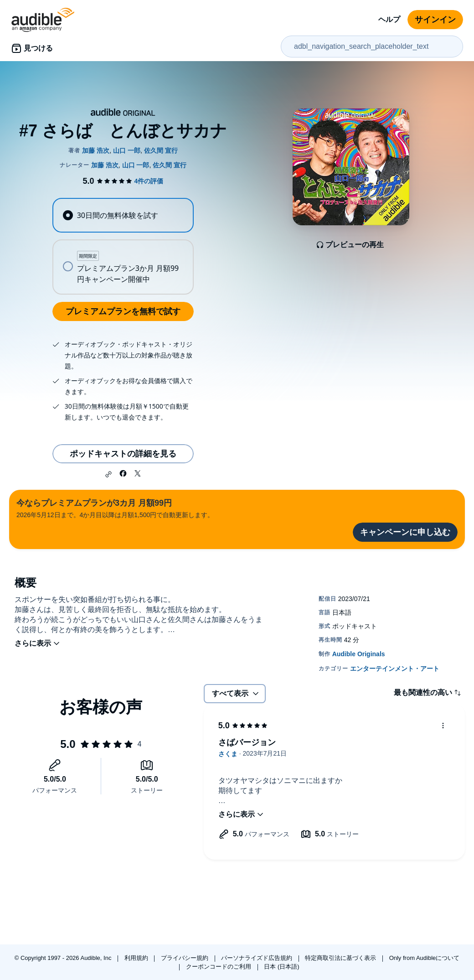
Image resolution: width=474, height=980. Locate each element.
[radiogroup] (123, 246)
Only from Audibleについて (425, 958)
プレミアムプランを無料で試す (123, 311)
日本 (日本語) (281, 967)
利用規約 (137, 958)
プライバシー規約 (185, 958)
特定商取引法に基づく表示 (341, 958)
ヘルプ (389, 19)
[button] (108, 474)
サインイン (435, 20)
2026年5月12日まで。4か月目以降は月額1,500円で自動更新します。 (115, 508)
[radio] (123, 215)
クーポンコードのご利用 (219, 967)
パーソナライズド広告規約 (258, 958)
